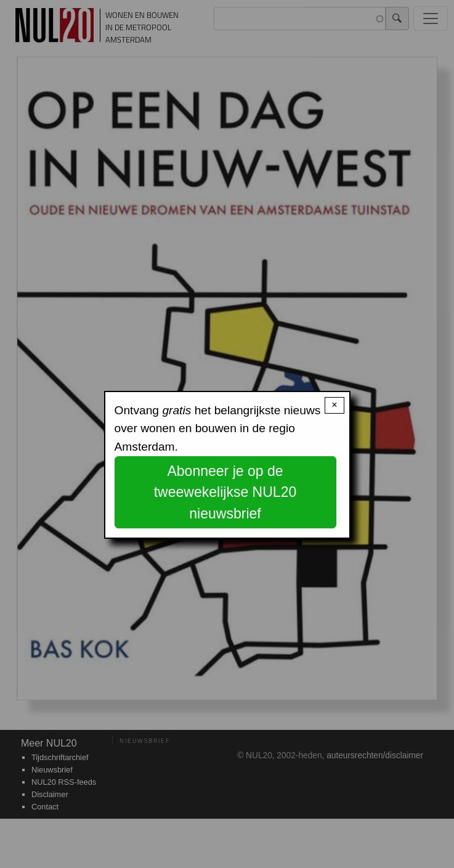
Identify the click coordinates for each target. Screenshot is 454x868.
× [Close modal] (334, 405)
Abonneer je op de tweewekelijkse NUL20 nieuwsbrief (225, 492)
